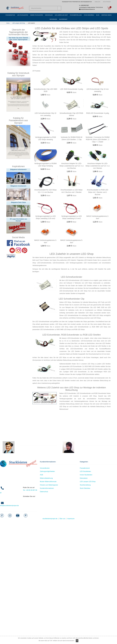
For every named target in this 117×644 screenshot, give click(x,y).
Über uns (62, 519)
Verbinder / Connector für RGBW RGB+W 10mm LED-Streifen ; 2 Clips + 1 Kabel (98, 140)
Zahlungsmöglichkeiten (47, 471)
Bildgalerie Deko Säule (18, 202)
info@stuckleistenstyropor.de (9, 506)
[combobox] (45, 8)
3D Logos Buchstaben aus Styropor (18, 220)
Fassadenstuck (85, 468)
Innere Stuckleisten (86, 475)
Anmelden (97, 2)
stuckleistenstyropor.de (50, 519)
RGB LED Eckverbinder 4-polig (98, 113)
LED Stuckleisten (85, 471)
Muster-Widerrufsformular (48, 482)
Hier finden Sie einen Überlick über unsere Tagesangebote (18, 39)
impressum (71, 519)
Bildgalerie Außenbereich (18, 169)
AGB (41, 475)
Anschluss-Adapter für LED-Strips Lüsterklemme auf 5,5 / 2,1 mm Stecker (98, 166)
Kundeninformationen (47, 488)
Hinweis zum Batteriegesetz (49, 485)
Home (8, 23)
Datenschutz (44, 492)
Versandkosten (45, 468)
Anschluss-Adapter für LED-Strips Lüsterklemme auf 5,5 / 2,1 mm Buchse (71, 166)
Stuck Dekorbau (85, 488)
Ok (77, 641)
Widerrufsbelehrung (46, 478)
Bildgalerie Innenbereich (18, 186)
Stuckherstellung (85, 485)
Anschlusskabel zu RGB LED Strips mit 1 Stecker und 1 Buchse (98, 192)
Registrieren (107, 2)
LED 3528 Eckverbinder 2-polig (72, 89)
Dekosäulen (84, 478)
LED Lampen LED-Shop (19, 23)
